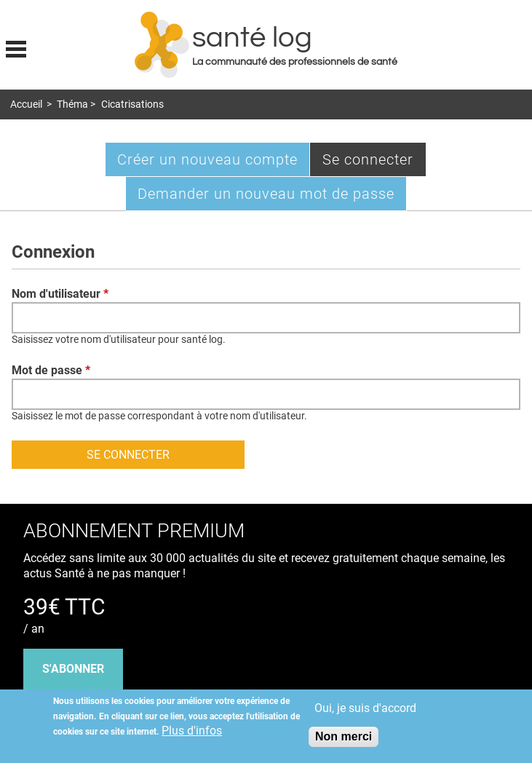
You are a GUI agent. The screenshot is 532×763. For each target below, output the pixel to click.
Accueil (26, 104)
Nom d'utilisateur (60, 294)
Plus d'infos (192, 731)
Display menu (16, 47)
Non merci (344, 736)
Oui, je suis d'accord (365, 708)
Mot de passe (51, 370)
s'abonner (73, 669)
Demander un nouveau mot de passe (266, 194)
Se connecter (374, 163)
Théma (72, 104)
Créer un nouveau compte (207, 159)
